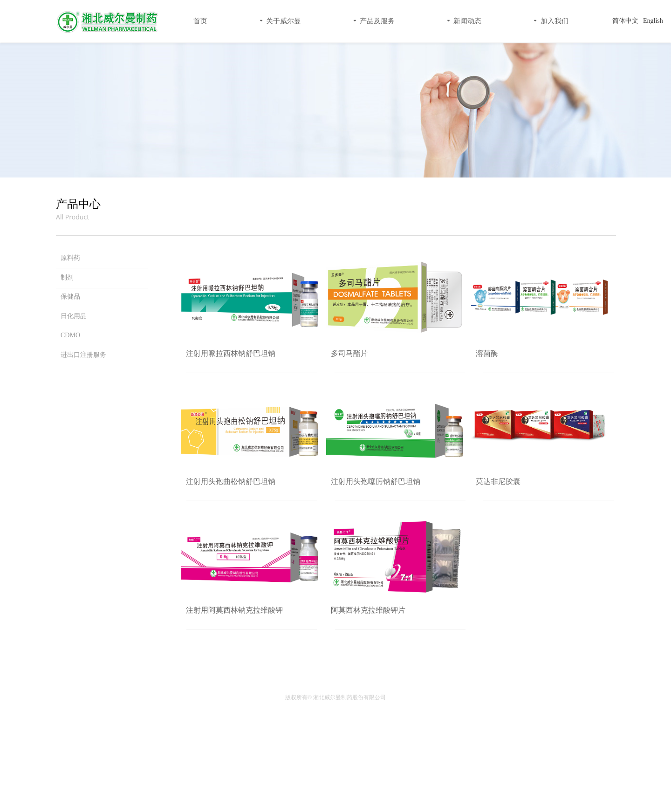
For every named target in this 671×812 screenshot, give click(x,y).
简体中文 (625, 21)
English (653, 21)
